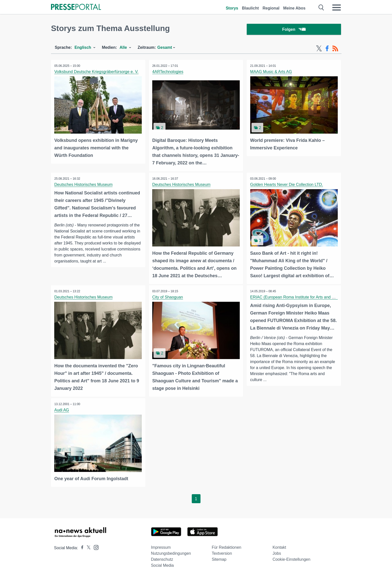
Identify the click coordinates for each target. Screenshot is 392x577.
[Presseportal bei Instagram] (95, 547)
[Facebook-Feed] (327, 50)
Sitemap (219, 559)
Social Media (162, 565)
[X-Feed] (319, 50)
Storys (232, 8)
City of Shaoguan (168, 297)
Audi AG (62, 410)
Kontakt (279, 547)
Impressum (161, 547)
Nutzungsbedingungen (171, 553)
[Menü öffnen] (336, 8)
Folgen (294, 30)
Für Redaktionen (226, 547)
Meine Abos (294, 8)
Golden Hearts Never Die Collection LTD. (287, 185)
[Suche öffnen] (321, 8)
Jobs (277, 553)
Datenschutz (162, 559)
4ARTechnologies (168, 73)
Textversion (222, 553)
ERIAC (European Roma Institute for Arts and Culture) (298, 297)
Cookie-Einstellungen (291, 559)
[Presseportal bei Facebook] (81, 547)
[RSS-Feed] (335, 50)
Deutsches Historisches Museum (84, 185)
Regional (271, 8)
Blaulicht (250, 8)
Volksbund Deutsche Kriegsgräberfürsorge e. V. (97, 73)
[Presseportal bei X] (87, 547)
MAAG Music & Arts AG (271, 73)
